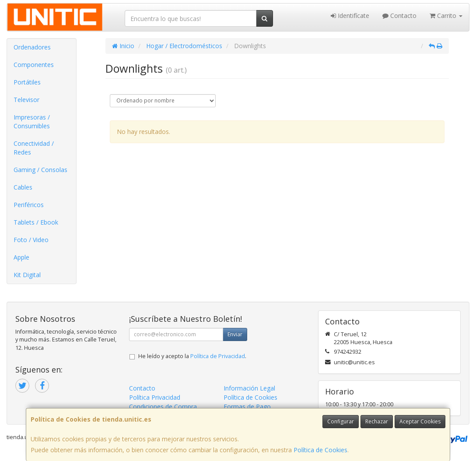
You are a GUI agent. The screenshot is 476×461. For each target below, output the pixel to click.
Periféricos (29, 205)
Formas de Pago (247, 406)
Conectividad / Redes (34, 148)
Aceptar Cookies (420, 421)
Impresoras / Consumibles (32, 121)
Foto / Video (31, 240)
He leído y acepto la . (192, 356)
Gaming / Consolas (40, 170)
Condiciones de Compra (163, 406)
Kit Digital (27, 275)
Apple (21, 257)
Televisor (26, 100)
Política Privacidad (155, 397)
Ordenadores (32, 47)
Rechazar (377, 421)
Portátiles (27, 82)
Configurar (341, 421)
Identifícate (350, 16)
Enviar (235, 334)
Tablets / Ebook (36, 222)
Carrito (446, 16)
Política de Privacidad (218, 356)
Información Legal (249, 388)
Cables (23, 187)
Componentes (34, 65)
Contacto (399, 16)
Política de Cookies (320, 450)
